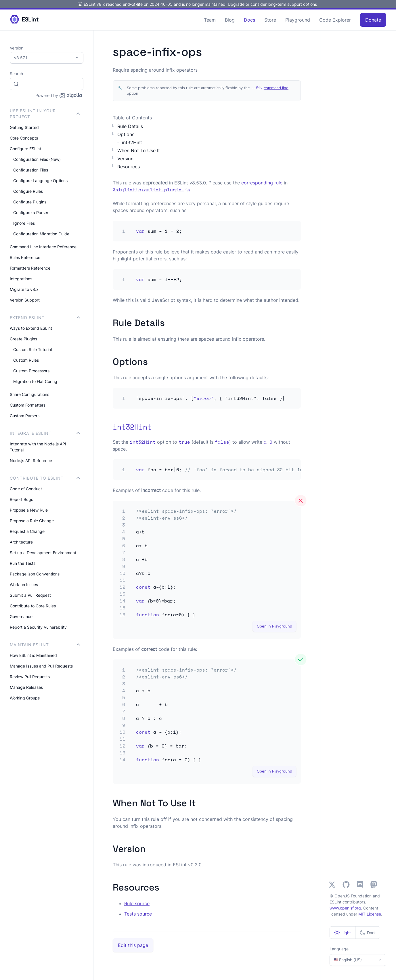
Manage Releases (26, 687)
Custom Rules (26, 360)
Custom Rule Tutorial (32, 349)
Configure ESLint (25, 149)
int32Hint (132, 142)
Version (125, 159)
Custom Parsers (25, 416)
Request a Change (27, 531)
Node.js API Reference (31, 461)
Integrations (21, 279)
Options (126, 134)
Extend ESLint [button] (45, 318)
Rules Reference (25, 257)
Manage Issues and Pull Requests (41, 666)
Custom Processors (31, 371)
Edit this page (133, 945)
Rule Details (130, 126)
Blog (230, 20)
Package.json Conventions (35, 574)
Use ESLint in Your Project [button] (45, 114)
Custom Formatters (28, 405)
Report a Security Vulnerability (38, 627)
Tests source (138, 914)
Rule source (137, 903)
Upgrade (236, 4)
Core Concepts (24, 138)
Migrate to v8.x (24, 289)
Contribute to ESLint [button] (45, 478)
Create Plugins (23, 339)
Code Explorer (335, 20)
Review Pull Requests (30, 677)
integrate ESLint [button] (45, 433)
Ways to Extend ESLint (31, 328)
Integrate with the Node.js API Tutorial (38, 447)
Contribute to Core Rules (33, 606)
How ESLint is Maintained (33, 655)
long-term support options (292, 4)
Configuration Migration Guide (41, 234)
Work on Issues (24, 585)
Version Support (25, 300)
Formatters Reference (30, 268)
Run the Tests (23, 563)
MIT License (370, 914)
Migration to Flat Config (35, 381)
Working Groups (25, 698)
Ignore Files (24, 223)
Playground (298, 20)
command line (276, 88)
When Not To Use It (139, 150)
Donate (373, 20)
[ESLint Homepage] (24, 20)
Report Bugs (21, 499)
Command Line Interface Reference (43, 247)
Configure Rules (28, 191)
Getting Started (24, 127)
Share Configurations (29, 394)
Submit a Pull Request (30, 595)
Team (210, 20)
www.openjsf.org (345, 908)
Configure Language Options (40, 181)
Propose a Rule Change (32, 521)
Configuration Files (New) (37, 159)
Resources (129, 167)
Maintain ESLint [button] (45, 645)
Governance (21, 616)
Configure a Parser (31, 212)
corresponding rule (262, 183)
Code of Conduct (26, 489)
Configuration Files (31, 170)
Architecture (21, 542)
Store (270, 20)
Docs (249, 20)
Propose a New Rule (29, 510)
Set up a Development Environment (43, 553)
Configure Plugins (30, 202)
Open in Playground (274, 626)
